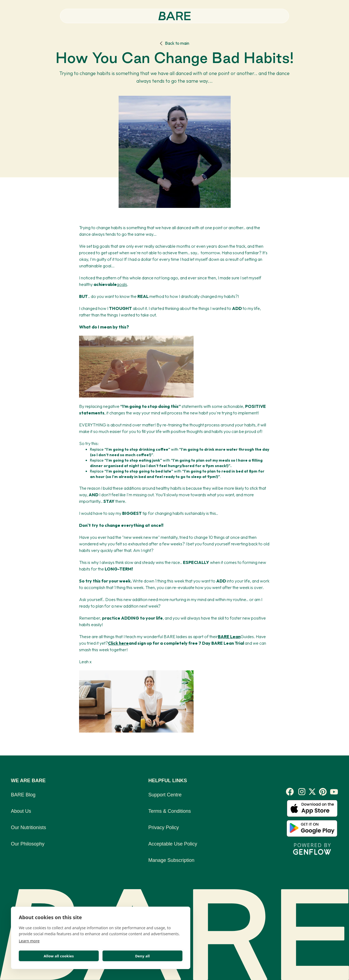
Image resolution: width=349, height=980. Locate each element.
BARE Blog (23, 795)
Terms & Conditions (170, 811)
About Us (21, 811)
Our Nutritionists (28, 827)
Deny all (143, 956)
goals (122, 284)
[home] (175, 16)
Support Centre (165, 795)
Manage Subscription (171, 860)
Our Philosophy (28, 844)
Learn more (29, 941)
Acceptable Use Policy (173, 844)
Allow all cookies (59, 956)
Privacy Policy (164, 827)
